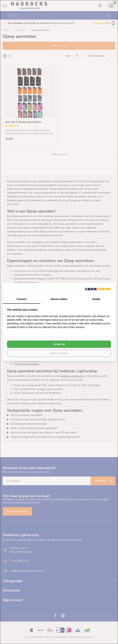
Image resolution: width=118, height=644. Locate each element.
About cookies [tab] (59, 299)
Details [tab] (96, 299)
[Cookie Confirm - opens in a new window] (98, 289)
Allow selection (59, 353)
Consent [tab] (22, 299)
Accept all (59, 344)
